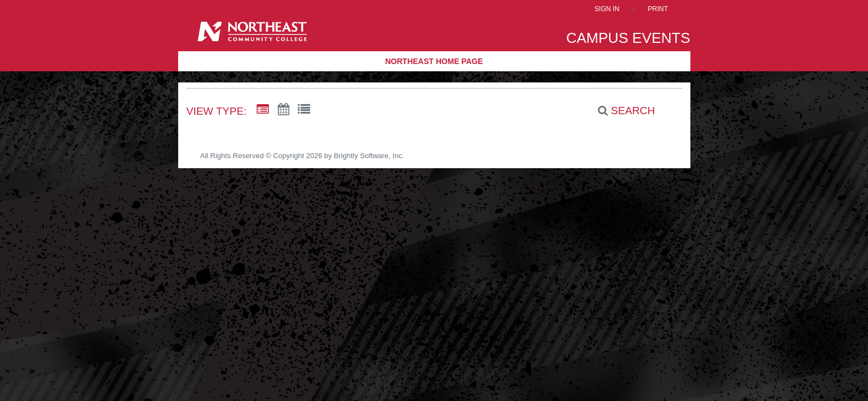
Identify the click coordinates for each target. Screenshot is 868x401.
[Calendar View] (283, 110)
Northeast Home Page (434, 61)
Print (658, 9)
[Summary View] (263, 110)
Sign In (607, 9)
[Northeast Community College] (252, 35)
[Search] (620, 111)
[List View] (304, 110)
